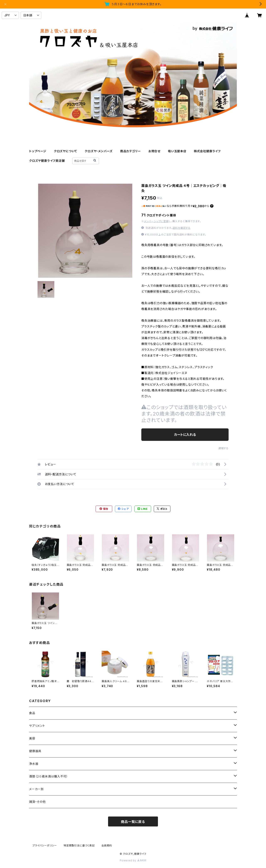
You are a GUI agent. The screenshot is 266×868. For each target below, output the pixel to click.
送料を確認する (182, 228)
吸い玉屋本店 (177, 151)
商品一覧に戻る (133, 822)
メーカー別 (36, 789)
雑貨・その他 (37, 802)
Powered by (133, 860)
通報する (224, 448)
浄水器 (34, 764)
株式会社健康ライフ (207, 151)
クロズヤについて (65, 151)
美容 (32, 738)
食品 (32, 713)
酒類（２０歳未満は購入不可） (49, 776)
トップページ (38, 151)
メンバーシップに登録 (156, 221)
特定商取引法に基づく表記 (79, 845)
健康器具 (35, 751)
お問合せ (154, 151)
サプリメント (37, 726)
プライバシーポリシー (45, 845)
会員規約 (107, 845)
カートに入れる (185, 435)
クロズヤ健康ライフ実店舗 (47, 161)
